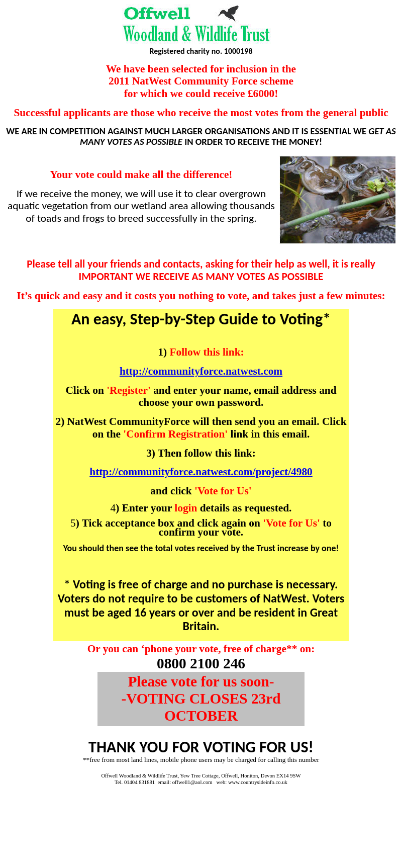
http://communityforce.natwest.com (201, 371)
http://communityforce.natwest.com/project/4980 (201, 472)
